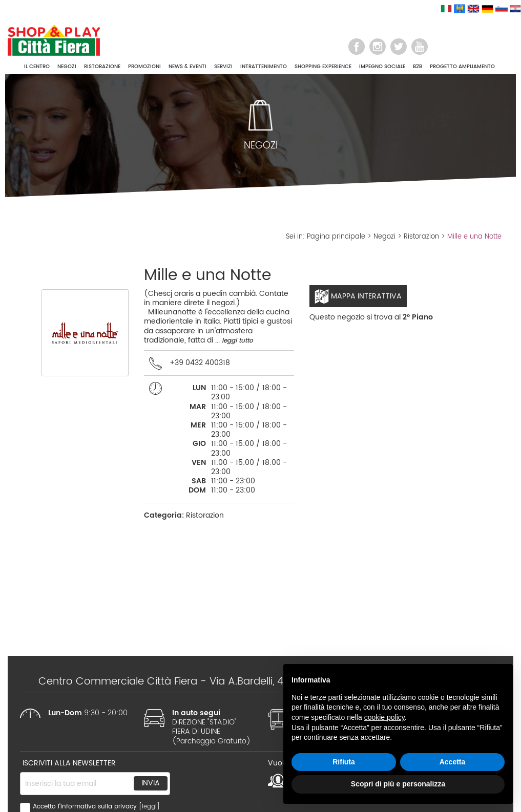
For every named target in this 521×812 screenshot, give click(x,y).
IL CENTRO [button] (37, 67)
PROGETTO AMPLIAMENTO (462, 67)
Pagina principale (336, 237)
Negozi (384, 237)
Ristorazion (421, 237)
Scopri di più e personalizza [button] (398, 784)
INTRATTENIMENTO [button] (264, 67)
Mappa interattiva (358, 296)
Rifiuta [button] (344, 762)
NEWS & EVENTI (187, 67)
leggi (149, 807)
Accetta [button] (453, 762)
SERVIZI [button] (223, 67)
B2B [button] (418, 67)
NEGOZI (67, 67)
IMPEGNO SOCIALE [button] (382, 67)
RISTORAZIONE (102, 67)
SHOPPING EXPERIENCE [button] (323, 67)
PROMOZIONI (144, 67)
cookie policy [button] (384, 717)
